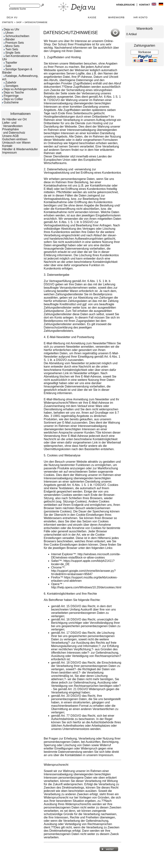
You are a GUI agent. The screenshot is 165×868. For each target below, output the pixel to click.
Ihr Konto (141, 18)
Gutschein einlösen (15, 139)
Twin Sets (11, 49)
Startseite (8, 22)
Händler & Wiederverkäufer (20, 149)
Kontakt (145, 5)
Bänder (9, 39)
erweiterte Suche (18, 9)
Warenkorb (116, 18)
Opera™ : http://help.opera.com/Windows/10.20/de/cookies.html (86, 586)
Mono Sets (12, 46)
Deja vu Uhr (11, 29)
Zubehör (10, 82)
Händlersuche (126, 5)
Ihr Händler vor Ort (14, 119)
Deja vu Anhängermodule (20, 89)
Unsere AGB (10, 136)
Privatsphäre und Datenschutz (14, 131)
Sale (8, 66)
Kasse (92, 18)
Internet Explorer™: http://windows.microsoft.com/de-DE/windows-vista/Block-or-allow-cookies (86, 556)
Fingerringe (10, 96)
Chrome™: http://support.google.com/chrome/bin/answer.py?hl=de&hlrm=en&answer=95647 (83, 571)
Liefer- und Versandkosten (12, 124)
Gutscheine (10, 102)
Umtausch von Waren (16, 143)
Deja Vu (12, 18)
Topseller (11, 63)
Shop (19, 22)
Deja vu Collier (13, 99)
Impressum (10, 153)
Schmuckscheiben (17, 36)
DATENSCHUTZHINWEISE (36, 22)
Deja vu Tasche (13, 92)
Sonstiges (11, 86)
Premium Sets (14, 43)
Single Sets (12, 53)
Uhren (9, 33)
